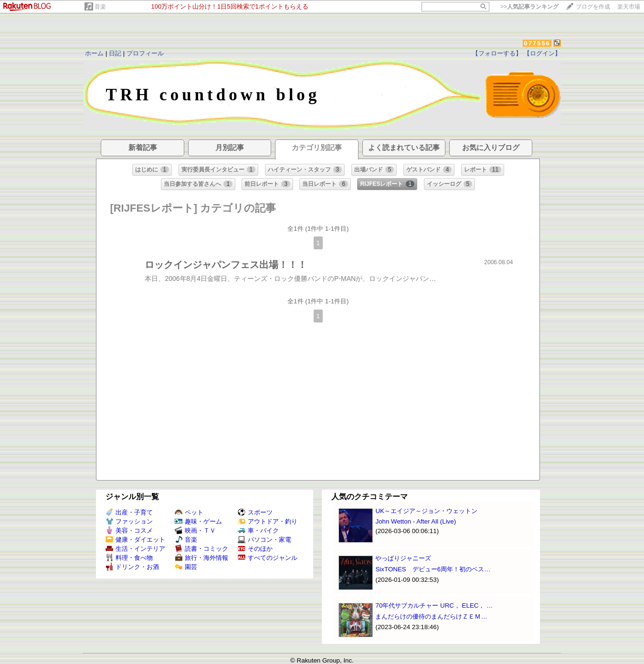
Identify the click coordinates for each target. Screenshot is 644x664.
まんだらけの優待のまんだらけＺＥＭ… (431, 616)
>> (529, 7)
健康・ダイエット (135, 540)
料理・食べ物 (129, 558)
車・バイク (258, 530)
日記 (115, 53)
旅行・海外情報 (201, 558)
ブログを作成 (593, 7)
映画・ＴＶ (195, 530)
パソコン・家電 (264, 540)
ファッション (129, 521)
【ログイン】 (542, 53)
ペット (189, 512)
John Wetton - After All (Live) (416, 521)
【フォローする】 (497, 53)
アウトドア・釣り (268, 521)
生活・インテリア (135, 549)
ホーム (94, 53)
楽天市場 (629, 7)
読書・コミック (201, 549)
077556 (537, 43)
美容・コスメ (129, 530)
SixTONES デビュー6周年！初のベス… (433, 569)
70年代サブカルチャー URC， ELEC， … (434, 605)
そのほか (255, 549)
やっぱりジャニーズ (403, 558)
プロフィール (145, 53)
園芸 (186, 567)
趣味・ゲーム (198, 521)
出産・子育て (129, 512)
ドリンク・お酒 (132, 567)
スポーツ (255, 512)
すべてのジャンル (268, 558)
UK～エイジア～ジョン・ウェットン (426, 511)
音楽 (100, 7)
